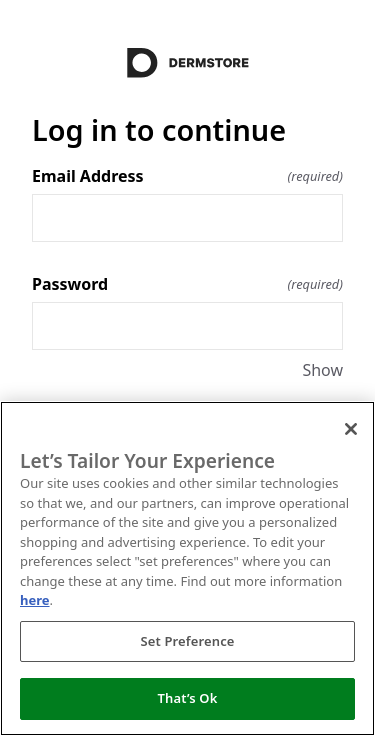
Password (187, 284)
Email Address (187, 176)
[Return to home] (187, 63)
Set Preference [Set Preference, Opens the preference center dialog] (187, 641)
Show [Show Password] (322, 370)
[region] (187, 568)
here (35, 600)
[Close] (351, 429)
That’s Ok (188, 698)
